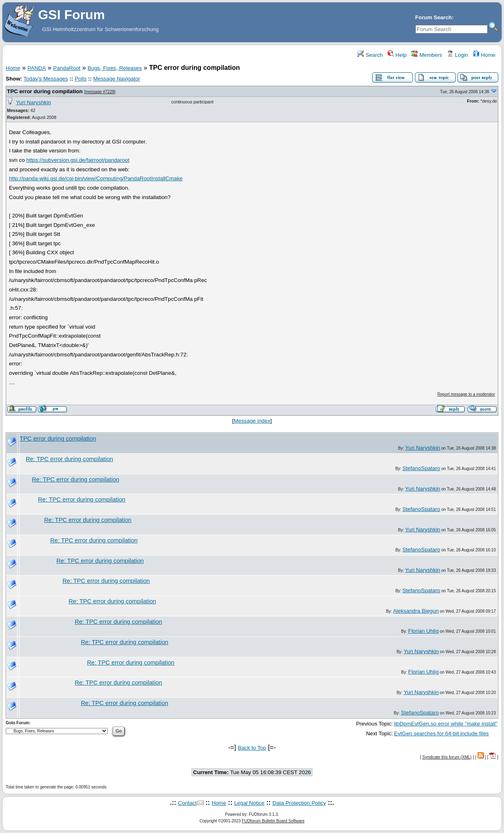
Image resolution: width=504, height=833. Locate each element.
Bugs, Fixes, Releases (115, 68)
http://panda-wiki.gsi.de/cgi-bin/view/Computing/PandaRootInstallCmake (96, 178)
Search (370, 55)
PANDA (37, 68)
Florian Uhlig (423, 631)
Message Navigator (117, 79)
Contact (187, 803)
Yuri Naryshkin (33, 102)
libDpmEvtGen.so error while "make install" (446, 724)
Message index (252, 421)
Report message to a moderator (466, 394)
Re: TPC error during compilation (69, 459)
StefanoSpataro (421, 468)
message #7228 (100, 92)
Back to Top (252, 748)
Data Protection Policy (299, 803)
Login (457, 55)
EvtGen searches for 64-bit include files (442, 733)
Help (397, 55)
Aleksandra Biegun (416, 611)
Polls (81, 79)
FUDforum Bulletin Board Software (273, 821)
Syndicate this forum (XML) (447, 757)
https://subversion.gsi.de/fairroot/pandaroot (78, 160)
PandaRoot (67, 68)
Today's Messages (46, 79)
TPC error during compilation (45, 91)
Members (427, 55)
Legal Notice (249, 803)
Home (484, 55)
